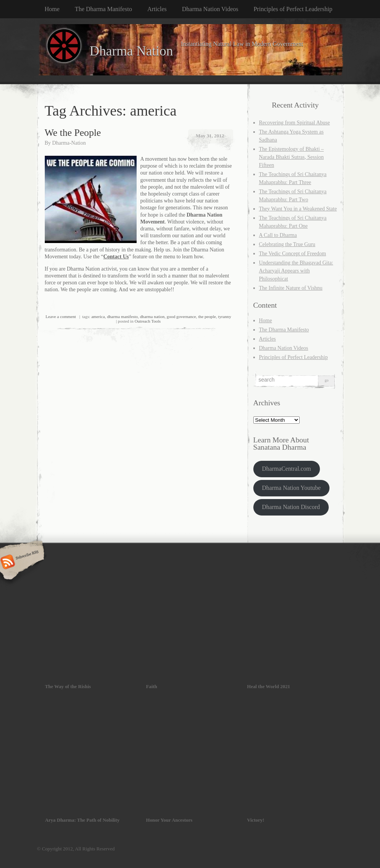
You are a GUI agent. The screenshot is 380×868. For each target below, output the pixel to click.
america (98, 317)
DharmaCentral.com (286, 469)
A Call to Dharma (278, 235)
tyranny (225, 317)
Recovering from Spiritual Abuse (294, 123)
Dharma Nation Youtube (291, 488)
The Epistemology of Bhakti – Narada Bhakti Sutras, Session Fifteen (292, 157)
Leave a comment (61, 317)
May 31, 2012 (210, 136)
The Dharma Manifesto (104, 9)
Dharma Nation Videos (210, 9)
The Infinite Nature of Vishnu (291, 288)
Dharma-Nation (69, 143)
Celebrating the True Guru (287, 244)
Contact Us (116, 257)
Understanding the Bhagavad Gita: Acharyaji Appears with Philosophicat (296, 271)
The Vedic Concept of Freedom (293, 254)
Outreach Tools (148, 321)
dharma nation (152, 317)
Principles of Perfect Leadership (293, 9)
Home (52, 9)
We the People (73, 133)
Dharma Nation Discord (291, 507)
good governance (182, 317)
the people (207, 317)
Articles (157, 9)
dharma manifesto (122, 317)
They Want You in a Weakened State (298, 209)
